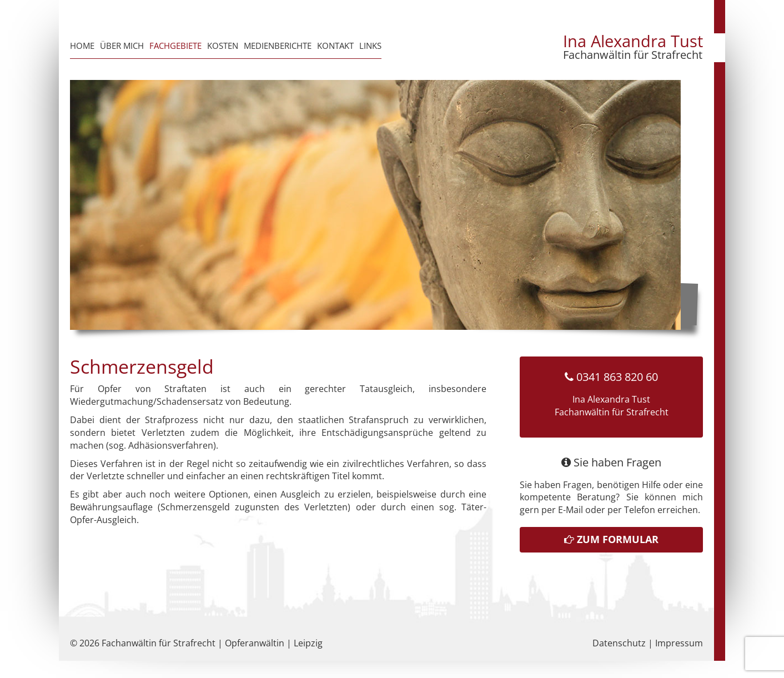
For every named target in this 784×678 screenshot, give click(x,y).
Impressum (679, 643)
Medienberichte (278, 46)
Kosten (223, 46)
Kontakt (335, 46)
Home (82, 46)
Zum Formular (611, 539)
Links (370, 46)
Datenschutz (619, 643)
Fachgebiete (175, 46)
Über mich (122, 46)
